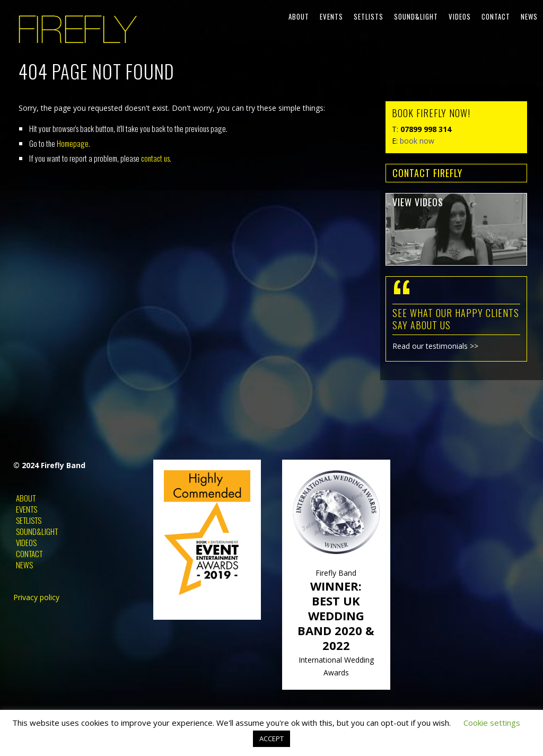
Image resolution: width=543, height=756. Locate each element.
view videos (418, 202)
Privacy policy (36, 597)
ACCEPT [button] (271, 739)
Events (331, 16)
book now (417, 141)
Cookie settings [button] (492, 723)
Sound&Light (416, 16)
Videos (460, 16)
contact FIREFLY (427, 173)
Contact (496, 16)
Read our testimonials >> (435, 346)
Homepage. (73, 143)
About (299, 16)
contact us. (156, 158)
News (529, 16)
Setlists (369, 16)
